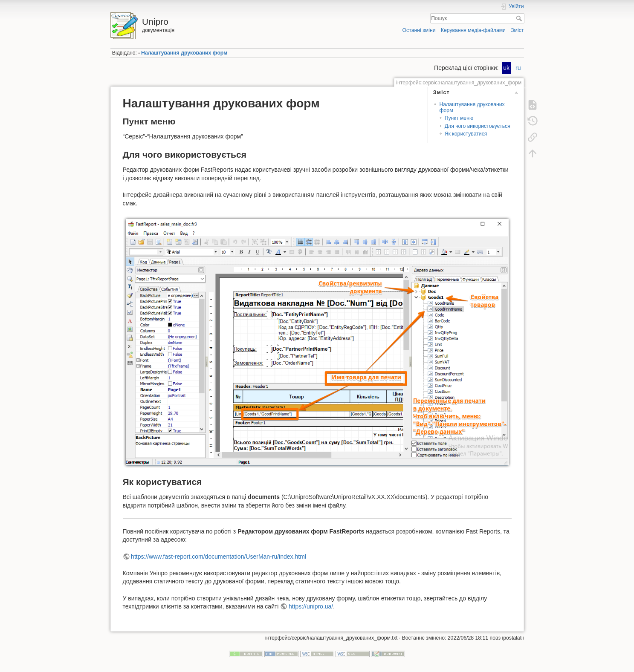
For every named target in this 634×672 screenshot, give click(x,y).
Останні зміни (419, 30)
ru (518, 68)
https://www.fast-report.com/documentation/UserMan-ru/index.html (219, 557)
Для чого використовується (478, 126)
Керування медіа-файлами (473, 30)
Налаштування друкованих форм (184, 53)
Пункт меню (459, 118)
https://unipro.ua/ (311, 606)
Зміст (517, 30)
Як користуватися (466, 134)
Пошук (520, 18)
